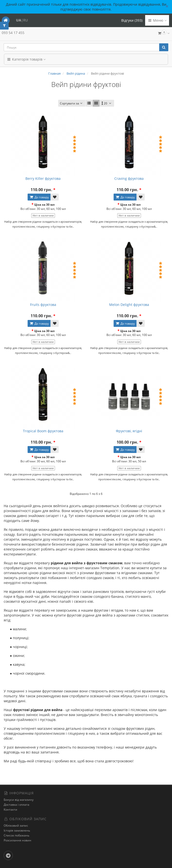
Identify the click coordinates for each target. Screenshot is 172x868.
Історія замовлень (17, 830)
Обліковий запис (16, 826)
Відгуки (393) (132, 20)
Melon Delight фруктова (129, 305)
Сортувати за (72, 103)
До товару (39, 197)
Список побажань (17, 835)
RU (26, 20)
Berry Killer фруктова (43, 178)
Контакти (10, 810)
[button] (163, 34)
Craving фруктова (129, 178)
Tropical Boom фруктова (43, 431)
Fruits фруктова (43, 305)
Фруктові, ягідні (129, 431)
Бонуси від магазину (19, 800)
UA (19, 20)
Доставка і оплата (17, 805)
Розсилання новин (17, 840)
